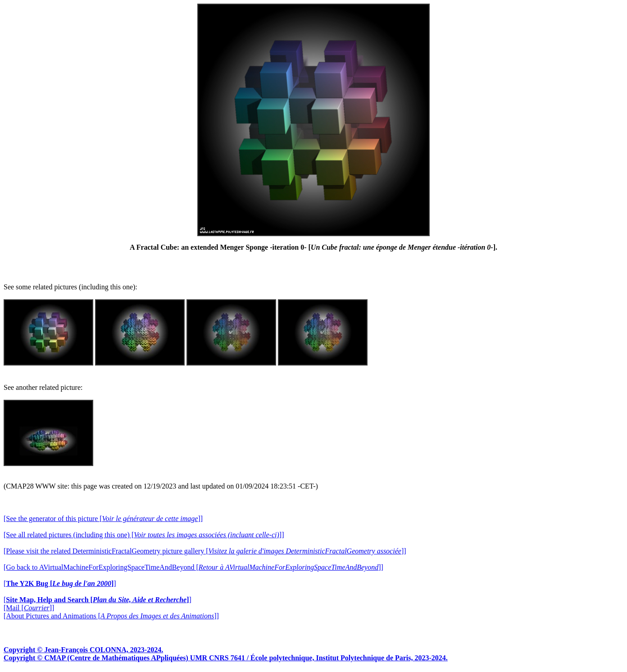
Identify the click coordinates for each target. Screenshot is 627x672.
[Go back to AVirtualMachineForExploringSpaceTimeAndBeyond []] (193, 567)
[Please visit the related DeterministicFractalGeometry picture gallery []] (205, 551)
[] (60, 583)
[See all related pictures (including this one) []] (144, 535)
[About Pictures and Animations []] (111, 616)
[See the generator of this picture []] (103, 519)
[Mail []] (29, 608)
